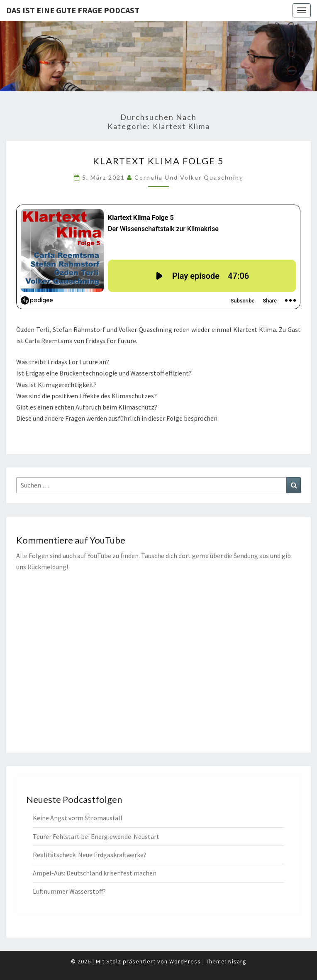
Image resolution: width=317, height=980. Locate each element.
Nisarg (237, 961)
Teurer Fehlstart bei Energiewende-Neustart (96, 836)
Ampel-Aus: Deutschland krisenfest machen (95, 873)
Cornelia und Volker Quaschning (189, 177)
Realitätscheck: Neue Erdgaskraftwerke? (90, 855)
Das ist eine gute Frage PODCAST (73, 10)
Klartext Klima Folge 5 (158, 161)
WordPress (185, 961)
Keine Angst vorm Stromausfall (78, 818)
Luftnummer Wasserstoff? (69, 891)
